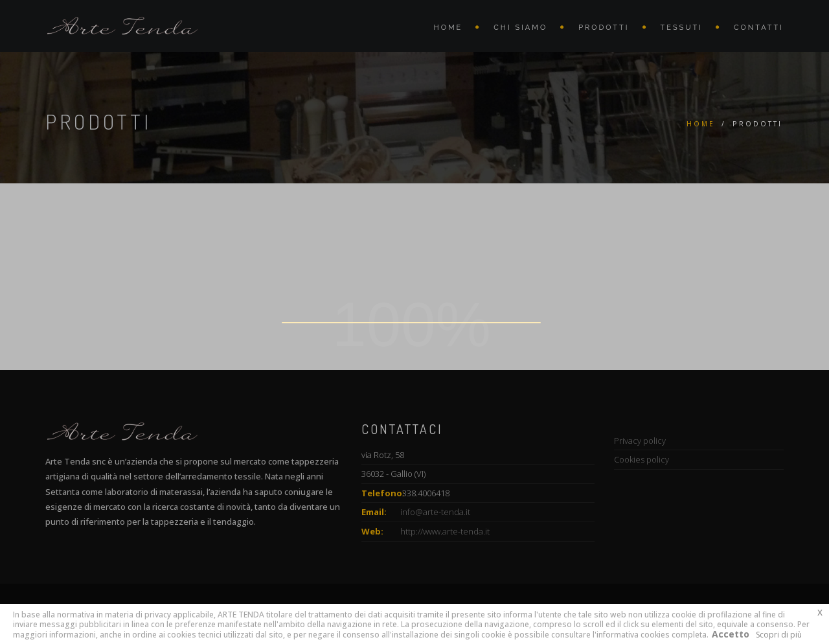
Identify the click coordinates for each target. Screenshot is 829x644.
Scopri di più (779, 635)
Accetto (731, 634)
